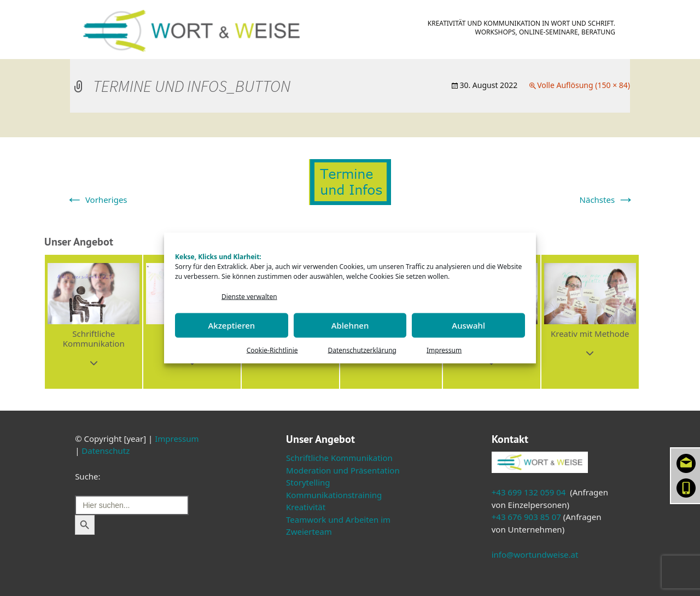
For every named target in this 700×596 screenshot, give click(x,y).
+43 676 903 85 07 (526, 517)
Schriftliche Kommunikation (339, 458)
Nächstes (607, 200)
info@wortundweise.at (535, 554)
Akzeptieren (231, 325)
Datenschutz (106, 451)
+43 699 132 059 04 (529, 492)
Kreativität (306, 507)
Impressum (444, 350)
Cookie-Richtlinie (272, 350)
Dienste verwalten (249, 297)
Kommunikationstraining (334, 495)
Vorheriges (97, 200)
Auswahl (468, 325)
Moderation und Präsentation (343, 470)
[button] (94, 322)
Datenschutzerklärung (362, 350)
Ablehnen (350, 325)
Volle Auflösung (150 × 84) (584, 85)
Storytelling (308, 482)
